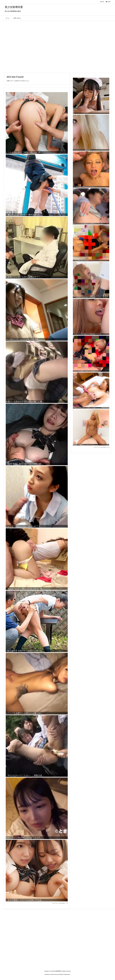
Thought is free (67, 974)
